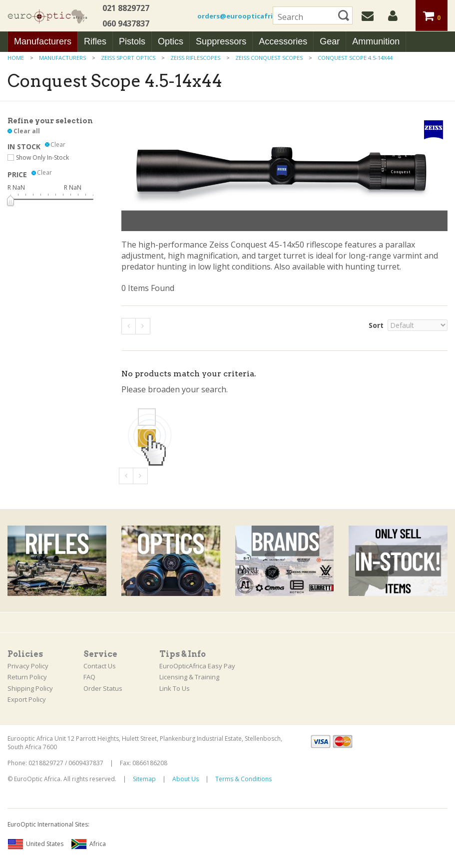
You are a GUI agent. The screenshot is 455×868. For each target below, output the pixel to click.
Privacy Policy (28, 666)
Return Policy (27, 677)
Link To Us (175, 688)
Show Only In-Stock (42, 157)
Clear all (27, 131)
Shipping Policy (30, 688)
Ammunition (376, 41)
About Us (186, 779)
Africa (88, 844)
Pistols (132, 41)
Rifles (95, 41)
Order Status (103, 688)
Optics (171, 41)
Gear (330, 41)
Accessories (283, 41)
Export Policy (27, 699)
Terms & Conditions (243, 779)
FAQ (89, 677)
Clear (58, 145)
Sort (376, 325)
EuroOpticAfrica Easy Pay (197, 666)
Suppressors (221, 41)
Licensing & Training (189, 677)
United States (35, 844)
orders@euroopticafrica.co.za (249, 16)
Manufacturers (43, 41)
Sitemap (144, 779)
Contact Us (100, 666)
